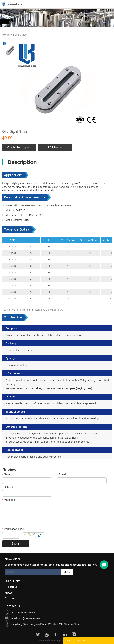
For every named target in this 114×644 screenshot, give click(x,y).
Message (9, 500)
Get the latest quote (19, 147)
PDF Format (55, 147)
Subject (8, 487)
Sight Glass (20, 35)
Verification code (13, 529)
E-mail (62, 474)
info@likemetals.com (30, 618)
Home (6, 35)
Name (7, 474)
